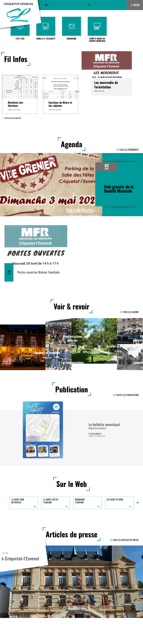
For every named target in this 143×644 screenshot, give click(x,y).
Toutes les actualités (13, 118)
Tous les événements (129, 150)
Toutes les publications (127, 395)
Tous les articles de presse (126, 540)
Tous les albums (131, 312)
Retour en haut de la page (138, 641)
